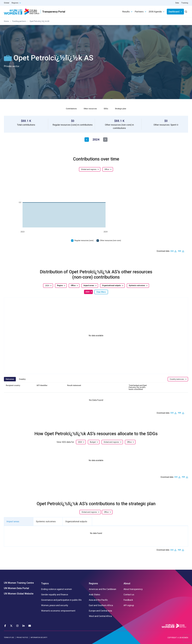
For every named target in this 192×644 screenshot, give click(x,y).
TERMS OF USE (9, 638)
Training (185, 3)
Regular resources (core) (84, 240)
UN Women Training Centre (19, 583)
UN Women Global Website (19, 594)
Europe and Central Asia (100, 611)
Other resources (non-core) (110, 240)
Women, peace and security (55, 605)
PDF (180, 251)
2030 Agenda (155, 12)
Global (7, 3)
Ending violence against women (57, 589)
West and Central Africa (100, 616)
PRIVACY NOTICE (22, 638)
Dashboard (174, 12)
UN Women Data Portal (16, 588)
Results (126, 12)
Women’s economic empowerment (58, 611)
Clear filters (101, 292)
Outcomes (10, 379)
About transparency (133, 589)
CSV (172, 251)
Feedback (128, 600)
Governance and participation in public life (61, 600)
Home (6, 21)
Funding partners (19, 21)
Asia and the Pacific (98, 600)
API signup (129, 605)
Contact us (129, 595)
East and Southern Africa (101, 605)
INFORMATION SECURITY (39, 638)
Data (177, 3)
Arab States (95, 595)
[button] (178, 125)
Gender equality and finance (55, 595)
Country (22, 379)
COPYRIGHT (172, 638)
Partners (139, 12)
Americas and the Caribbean (103, 589)
